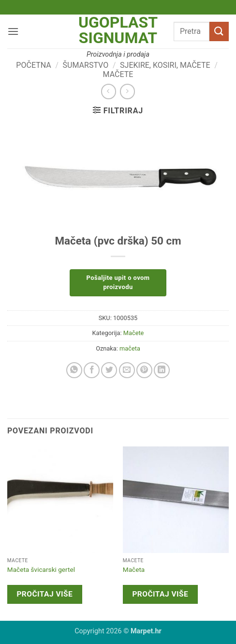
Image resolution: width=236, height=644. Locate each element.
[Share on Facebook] (92, 370)
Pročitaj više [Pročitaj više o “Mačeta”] (160, 594)
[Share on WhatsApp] (74, 370)
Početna (33, 65)
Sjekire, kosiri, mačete (165, 65)
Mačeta (134, 569)
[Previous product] (127, 91)
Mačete (118, 74)
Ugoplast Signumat (118, 30)
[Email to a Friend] (127, 370)
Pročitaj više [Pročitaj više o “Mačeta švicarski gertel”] (44, 594)
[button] (13, 31)
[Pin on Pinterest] (144, 370)
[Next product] (109, 91)
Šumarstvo (86, 65)
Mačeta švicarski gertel (41, 569)
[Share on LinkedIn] (162, 370)
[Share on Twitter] (109, 370)
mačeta (130, 348)
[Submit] (219, 31)
